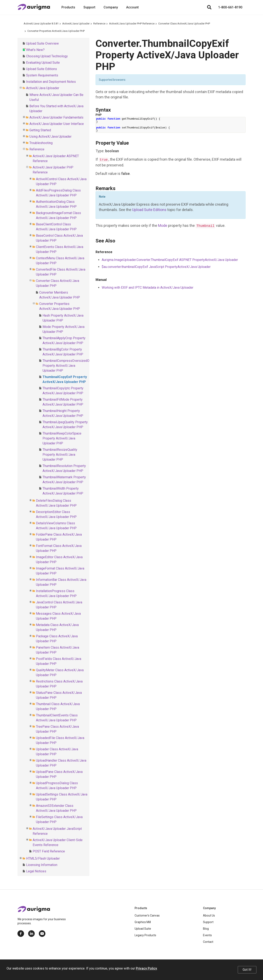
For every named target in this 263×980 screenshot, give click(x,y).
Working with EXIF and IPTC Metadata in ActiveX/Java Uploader (148, 288)
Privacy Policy (146, 968)
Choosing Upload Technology (47, 56)
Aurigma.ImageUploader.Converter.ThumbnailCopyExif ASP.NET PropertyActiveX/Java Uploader (170, 260)
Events (207, 935)
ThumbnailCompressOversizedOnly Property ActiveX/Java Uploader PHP (68, 366)
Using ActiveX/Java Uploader (50, 137)
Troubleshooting (41, 143)
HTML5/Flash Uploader (43, 858)
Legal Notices (36, 871)
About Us (209, 915)
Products (68, 7)
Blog (206, 929)
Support (89, 7)
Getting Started (40, 130)
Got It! (247, 970)
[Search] (209, 7)
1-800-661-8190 (230, 7)
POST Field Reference (49, 851)
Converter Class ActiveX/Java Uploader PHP (184, 24)
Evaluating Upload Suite (43, 63)
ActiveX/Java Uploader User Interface (57, 124)
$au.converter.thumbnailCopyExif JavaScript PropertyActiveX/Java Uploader (156, 267)
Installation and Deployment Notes (51, 82)
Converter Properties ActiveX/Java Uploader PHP (56, 31)
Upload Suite (143, 929)
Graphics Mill (143, 922)
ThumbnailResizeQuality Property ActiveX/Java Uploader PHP (60, 455)
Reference (99, 24)
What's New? (35, 50)
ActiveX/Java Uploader (76, 24)
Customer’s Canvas (147, 915)
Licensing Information (42, 865)
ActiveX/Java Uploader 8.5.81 (41, 24)
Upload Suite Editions (42, 69)
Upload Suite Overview (42, 43)
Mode (163, 225)
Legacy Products (145, 935)
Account (132, 7)
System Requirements (42, 75)
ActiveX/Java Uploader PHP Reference (132, 24)
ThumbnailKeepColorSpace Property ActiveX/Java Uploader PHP (62, 438)
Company (111, 7)
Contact (208, 942)
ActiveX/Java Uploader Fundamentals (56, 117)
